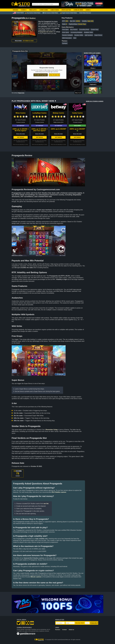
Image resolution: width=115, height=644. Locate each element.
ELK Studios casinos (59, 492)
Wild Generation (67, 38)
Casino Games (44, 10)
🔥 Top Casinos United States (33, 13)
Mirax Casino (21, 113)
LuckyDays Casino (40, 113)
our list (46, 504)
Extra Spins (66, 32)
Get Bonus (21, 137)
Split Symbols (89, 35)
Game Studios (55, 10)
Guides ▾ (88, 10)
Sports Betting (66, 10)
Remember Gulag (52, 430)
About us (71, 630)
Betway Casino (58, 113)
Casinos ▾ (24, 10)
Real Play (78, 93)
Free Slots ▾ (33, 10)
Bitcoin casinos (36, 577)
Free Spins (65, 29)
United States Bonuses (85, 13)
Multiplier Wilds (88, 32)
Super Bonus (98, 35)
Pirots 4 (93, 68)
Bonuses (15, 10)
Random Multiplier (67, 35)
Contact (64, 630)
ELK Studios (31, 18)
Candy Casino (77, 113)
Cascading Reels (84, 29)
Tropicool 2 (93, 84)
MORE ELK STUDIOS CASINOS (95, 101)
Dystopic (65, 43)
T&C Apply (18, 141)
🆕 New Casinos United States (50, 13)
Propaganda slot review (46, 32)
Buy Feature (74, 29)
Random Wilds (79, 35)
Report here (21, 93)
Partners (58, 630)
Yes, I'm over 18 (54, 75)
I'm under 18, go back (41, 75)
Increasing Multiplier (76, 32)
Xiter (75, 38)
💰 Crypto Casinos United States (69, 13)
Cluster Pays (95, 29)
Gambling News (78, 10)
